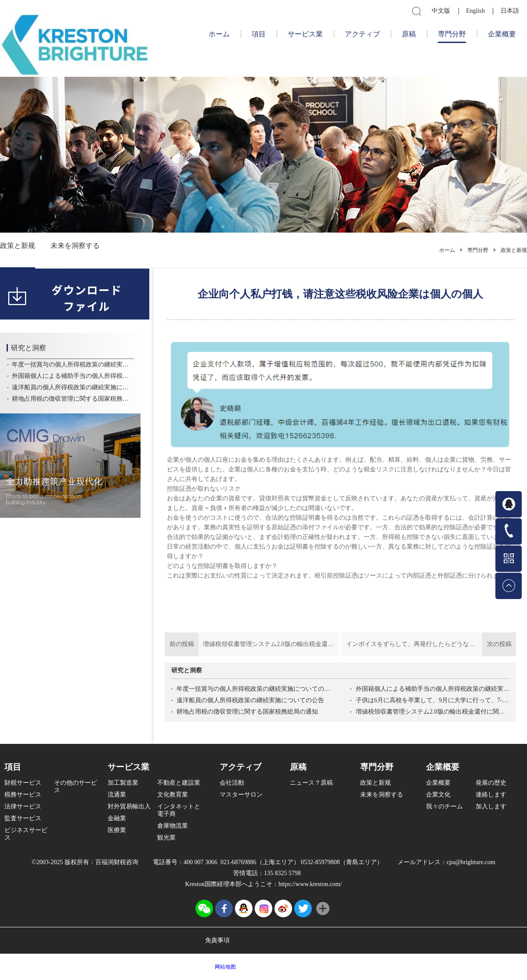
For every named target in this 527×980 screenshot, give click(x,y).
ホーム (219, 34)
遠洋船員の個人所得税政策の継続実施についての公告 (250, 700)
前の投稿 (252, 644)
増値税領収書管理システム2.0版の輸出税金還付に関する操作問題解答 (433, 712)
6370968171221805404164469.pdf (37, 272)
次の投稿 (429, 644)
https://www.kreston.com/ (310, 884)
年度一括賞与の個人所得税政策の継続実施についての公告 (253, 689)
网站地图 (224, 967)
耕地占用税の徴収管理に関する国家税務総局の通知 (247, 712)
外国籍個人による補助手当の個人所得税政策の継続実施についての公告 (433, 689)
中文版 (441, 11)
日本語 (510, 11)
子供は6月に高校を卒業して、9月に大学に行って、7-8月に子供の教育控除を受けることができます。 (433, 700)
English (475, 11)
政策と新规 (514, 250)
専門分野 (478, 250)
